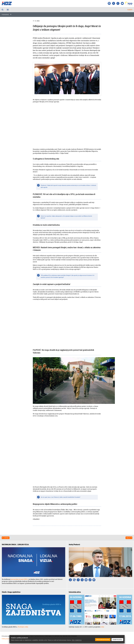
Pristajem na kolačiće (103, 640)
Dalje (128, 538)
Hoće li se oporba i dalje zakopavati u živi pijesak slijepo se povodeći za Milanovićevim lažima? (66, 217)
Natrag (6, 538)
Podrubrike (5, 15)
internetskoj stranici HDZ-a (19, 579)
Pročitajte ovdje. (23, 627)
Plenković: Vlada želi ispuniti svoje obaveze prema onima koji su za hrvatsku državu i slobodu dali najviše (68, 186)
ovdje (102, 627)
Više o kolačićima (77, 640)
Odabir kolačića (117, 640)
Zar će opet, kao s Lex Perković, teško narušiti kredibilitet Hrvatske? (60, 497)
